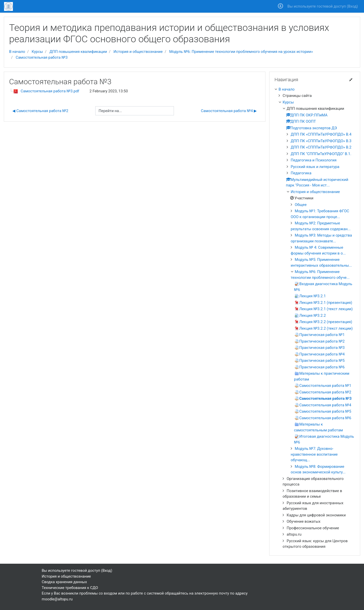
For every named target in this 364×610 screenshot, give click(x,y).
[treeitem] (315, 89)
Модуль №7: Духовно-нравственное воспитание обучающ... (314, 454)
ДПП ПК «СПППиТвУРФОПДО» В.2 (321, 147)
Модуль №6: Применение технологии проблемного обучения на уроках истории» (241, 52)
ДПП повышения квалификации (78, 52)
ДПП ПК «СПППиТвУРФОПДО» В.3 (321, 141)
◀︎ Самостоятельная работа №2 (40, 111)
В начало (17, 52)
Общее (301, 205)
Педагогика (301, 173)
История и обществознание (138, 52)
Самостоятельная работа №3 (42, 57)
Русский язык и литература (315, 167)
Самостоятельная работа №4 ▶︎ (229, 111)
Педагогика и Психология (314, 160)
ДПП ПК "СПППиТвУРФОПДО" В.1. (321, 154)
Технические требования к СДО (70, 588)
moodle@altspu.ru (57, 599)
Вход (352, 6)
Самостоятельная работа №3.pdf (50, 91)
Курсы (37, 52)
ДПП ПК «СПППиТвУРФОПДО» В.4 (321, 134)
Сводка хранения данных (64, 582)
